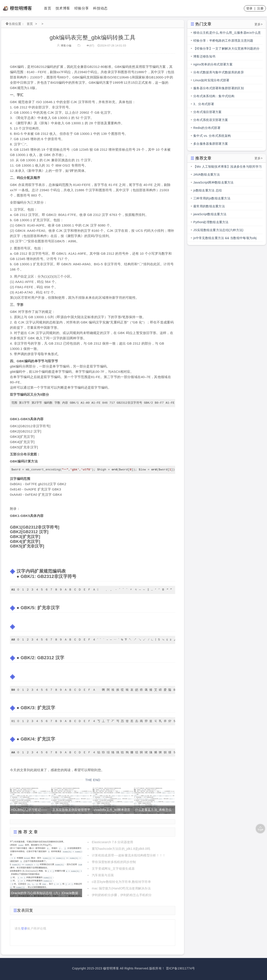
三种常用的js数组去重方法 (212, 198)
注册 (260, 8)
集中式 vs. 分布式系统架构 (212, 136)
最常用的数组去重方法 (209, 206)
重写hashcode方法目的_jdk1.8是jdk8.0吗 (121, 849)
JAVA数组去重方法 (207, 174)
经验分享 (82, 8)
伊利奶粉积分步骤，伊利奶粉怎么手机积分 (122, 895)
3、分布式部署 (204, 104)
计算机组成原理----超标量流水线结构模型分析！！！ (129, 855)
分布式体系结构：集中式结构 (214, 96)
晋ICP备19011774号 (181, 968)
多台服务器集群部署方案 (211, 144)
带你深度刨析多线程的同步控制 (114, 862)
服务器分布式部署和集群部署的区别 (219, 88)
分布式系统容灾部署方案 (211, 120)
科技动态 (100, 8)
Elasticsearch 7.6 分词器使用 (112, 842)
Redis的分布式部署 (207, 128)
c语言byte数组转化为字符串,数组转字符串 (121, 882)
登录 (249, 8)
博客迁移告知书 (204, 56)
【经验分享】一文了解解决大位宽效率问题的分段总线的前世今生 (226, 50)
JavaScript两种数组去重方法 (213, 182)
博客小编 (64, 46)
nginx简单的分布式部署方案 (213, 64)
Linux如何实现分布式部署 (211, 80)
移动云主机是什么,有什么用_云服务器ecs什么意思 (227, 34)
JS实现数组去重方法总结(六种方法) (218, 230)
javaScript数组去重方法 (210, 214)
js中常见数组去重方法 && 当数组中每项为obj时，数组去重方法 (225, 239)
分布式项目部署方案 (208, 112)
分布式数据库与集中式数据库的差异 (219, 72)
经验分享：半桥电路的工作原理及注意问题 (223, 41)
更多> (259, 24)
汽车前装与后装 (103, 875)
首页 (48, 8)
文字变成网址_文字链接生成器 (113, 869)
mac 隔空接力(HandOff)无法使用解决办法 (121, 888)
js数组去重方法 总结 (208, 190)
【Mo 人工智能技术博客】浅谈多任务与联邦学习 (228, 167)
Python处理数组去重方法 (211, 222)
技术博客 (63, 8)
